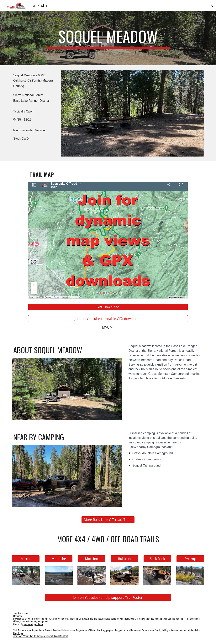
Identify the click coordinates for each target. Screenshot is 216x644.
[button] (211, 5)
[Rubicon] (124, 559)
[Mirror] (26, 559)
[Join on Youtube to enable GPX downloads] (108, 319)
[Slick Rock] (157, 559)
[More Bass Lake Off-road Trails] (108, 520)
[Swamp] (190, 559)
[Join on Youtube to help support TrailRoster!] (108, 598)
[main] (108, 38)
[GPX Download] (108, 307)
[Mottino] (91, 559)
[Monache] (59, 559)
